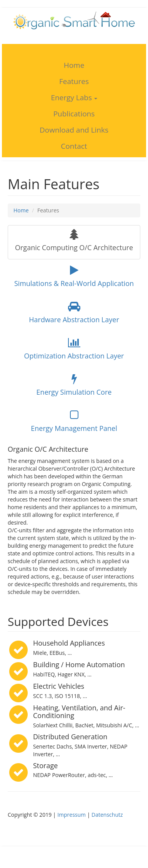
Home (21, 210)
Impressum (72, 815)
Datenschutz (107, 815)
